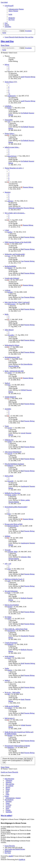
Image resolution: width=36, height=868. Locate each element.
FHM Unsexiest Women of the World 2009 (18, 242)
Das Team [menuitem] (12, 20)
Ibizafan (10, 735)
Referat (7, 65)
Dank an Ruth (9, 476)
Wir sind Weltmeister (11, 591)
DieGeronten (11, 304)
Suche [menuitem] (10, 14)
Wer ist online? (7, 816)
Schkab (10, 708)
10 (9, 94)
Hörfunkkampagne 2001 (12, 357)
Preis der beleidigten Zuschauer (14, 464)
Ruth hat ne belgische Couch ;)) (14, 579)
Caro (9, 122)
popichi (10, 670)
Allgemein (9, 780)
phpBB (11, 856)
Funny (8, 803)
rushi (9, 581)
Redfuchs (10, 466)
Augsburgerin (11, 96)
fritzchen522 (11, 631)
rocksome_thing (12, 552)
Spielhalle (9, 812)
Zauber (7, 668)
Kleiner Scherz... (10, 134)
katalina (10, 232)
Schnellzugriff (9, 6)
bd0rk (9, 619)
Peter (9, 385)
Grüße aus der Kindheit (12, 706)
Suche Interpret (9, 656)
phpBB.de (22, 860)
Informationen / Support (13, 798)
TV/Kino (9, 805)
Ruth (22, 237)
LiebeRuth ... (9, 106)
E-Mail (7, 230)
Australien (8, 409)
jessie (9, 569)
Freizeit (8, 810)
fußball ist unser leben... (12, 147)
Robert (9, 108)
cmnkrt (9, 373)
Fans (7, 793)
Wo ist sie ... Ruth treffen (12, 692)
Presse (8, 789)
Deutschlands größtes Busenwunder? (16, 507)
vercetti (10, 428)
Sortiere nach (13, 760)
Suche (22, 31)
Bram (9, 514)
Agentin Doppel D (10, 397)
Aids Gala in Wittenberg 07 (13, 452)
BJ (8, 135)
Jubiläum (7, 536)
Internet (8, 807)
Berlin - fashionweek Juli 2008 (14, 371)
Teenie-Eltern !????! (11, 82)
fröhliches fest (9, 440)
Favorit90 (10, 481)
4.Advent (7, 290)
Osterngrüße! (9, 120)
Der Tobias (8, 617)
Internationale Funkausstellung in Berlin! (17, 746)
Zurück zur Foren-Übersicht (9, 772)
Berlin (7, 314)
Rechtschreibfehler (10, 266)
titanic (23, 699)
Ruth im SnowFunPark (12, 605)
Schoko (10, 442)
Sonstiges (9, 801)
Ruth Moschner (20, 37)
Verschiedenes (9, 800)
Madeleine (11, 747)
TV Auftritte (10, 786)
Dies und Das (29, 37)
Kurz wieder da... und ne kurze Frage (16, 629)
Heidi (9, 658)
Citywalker (11, 335)
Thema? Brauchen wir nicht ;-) (14, 168)
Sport (7, 808)
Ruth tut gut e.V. (10, 718)
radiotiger (10, 201)
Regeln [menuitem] (7, 25)
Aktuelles (9, 782)
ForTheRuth (24, 113)
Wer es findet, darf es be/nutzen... (15, 213)
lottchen (10, 607)
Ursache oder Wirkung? (12, 278)
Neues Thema (5, 45)
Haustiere (8, 192)
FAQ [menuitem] (6, 23)
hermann (10, 292)
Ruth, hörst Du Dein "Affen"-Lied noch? (17, 302)
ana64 (23, 77)
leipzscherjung (12, 156)
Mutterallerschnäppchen (16, 208)
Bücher (8, 787)
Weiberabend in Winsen (12, 345)
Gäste (7, 794)
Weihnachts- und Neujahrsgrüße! (15, 254)
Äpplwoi (7, 383)
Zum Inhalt (4, 2)
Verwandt (8, 550)
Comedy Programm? (11, 643)
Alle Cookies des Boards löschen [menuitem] (15, 849)
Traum (7, 426)
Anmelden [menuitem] (8, 27)
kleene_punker (12, 495)
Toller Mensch (9, 330)
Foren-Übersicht (10, 37)
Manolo (10, 268)
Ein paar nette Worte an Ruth (13, 524)
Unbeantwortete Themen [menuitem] (16, 9)
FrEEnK (23, 390)
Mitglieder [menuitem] (12, 18)
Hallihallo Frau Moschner (13, 493)
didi (8, 694)
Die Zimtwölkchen (26, 364)
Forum (7, 796)
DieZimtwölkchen (13, 526)
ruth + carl (8, 564)
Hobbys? (7, 680)
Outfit (8, 791)
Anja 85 (10, 454)
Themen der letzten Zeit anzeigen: (18, 758)
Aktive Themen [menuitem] (13, 11)
